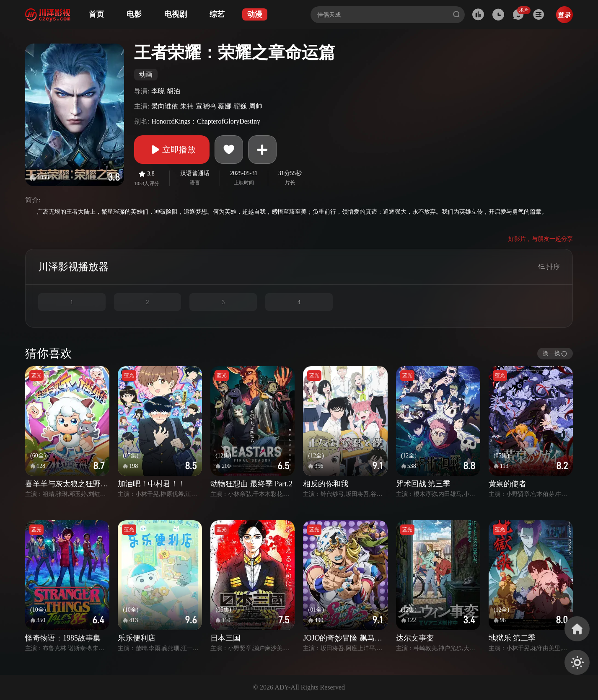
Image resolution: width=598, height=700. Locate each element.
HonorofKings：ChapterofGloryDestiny (206, 121)
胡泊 (173, 91)
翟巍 (240, 106)
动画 (146, 74)
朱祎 (187, 106)
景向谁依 (165, 106)
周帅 (256, 106)
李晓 (158, 91)
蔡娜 (225, 106)
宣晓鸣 (206, 106)
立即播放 (172, 150)
